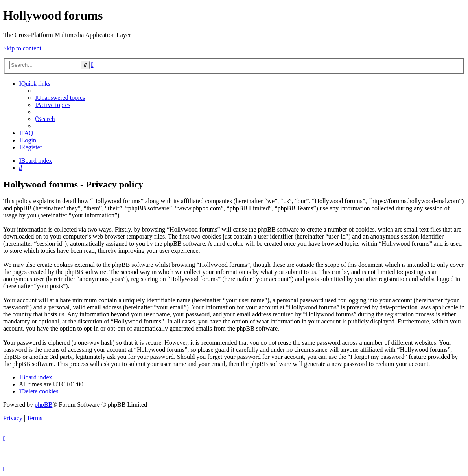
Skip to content (22, 48)
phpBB (43, 405)
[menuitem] (60, 98)
